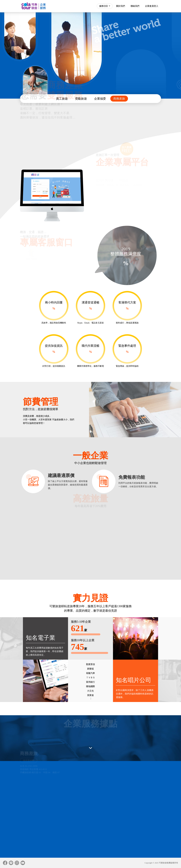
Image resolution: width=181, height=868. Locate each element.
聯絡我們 (135, 6)
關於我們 (121, 6)
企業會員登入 (152, 6)
